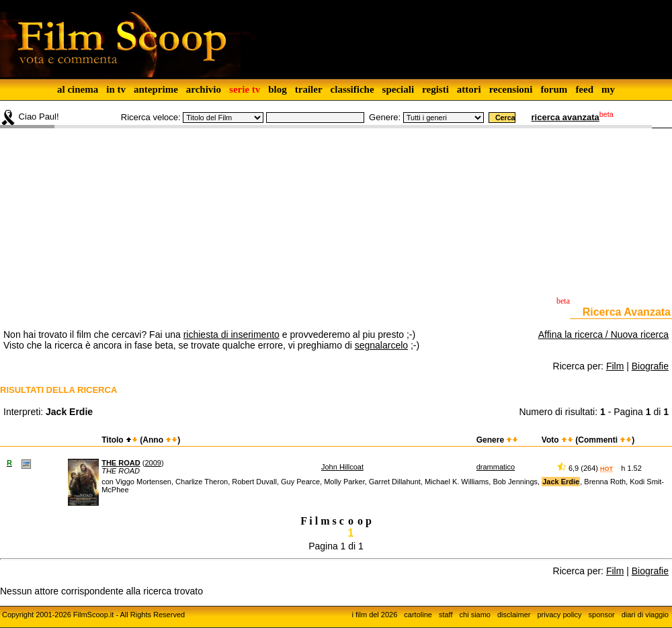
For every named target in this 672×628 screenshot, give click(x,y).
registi (435, 89)
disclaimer (514, 615)
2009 (153, 463)
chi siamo (475, 615)
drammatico (496, 467)
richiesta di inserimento (232, 334)
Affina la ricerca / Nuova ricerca (603, 334)
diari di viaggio (645, 615)
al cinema (78, 89)
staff (446, 615)
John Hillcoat (342, 467)
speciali (398, 89)
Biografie (650, 366)
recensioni (511, 89)
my (608, 89)
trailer (309, 89)
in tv (116, 89)
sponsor (602, 615)
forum (554, 89)
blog (278, 89)
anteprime (156, 89)
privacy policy (560, 615)
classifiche (352, 89)
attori (469, 89)
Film (615, 366)
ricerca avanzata (565, 117)
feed (584, 89)
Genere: (385, 117)
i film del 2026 (374, 615)
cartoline (418, 615)
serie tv (245, 89)
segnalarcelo (381, 345)
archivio (204, 89)
